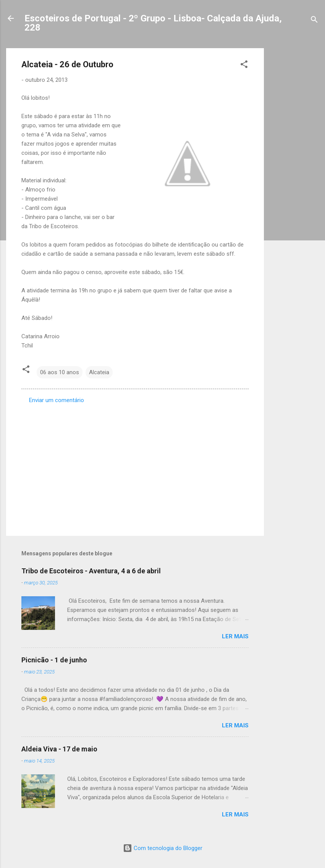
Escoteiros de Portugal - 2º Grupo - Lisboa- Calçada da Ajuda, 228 (153, 23)
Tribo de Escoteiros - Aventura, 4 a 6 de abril (91, 571)
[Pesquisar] (314, 21)
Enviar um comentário (57, 400)
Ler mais (235, 636)
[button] (244, 66)
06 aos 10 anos (60, 372)
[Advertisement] (294, 163)
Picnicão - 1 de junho (54, 660)
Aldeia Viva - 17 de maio (59, 749)
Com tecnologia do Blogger (163, 848)
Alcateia (99, 372)
